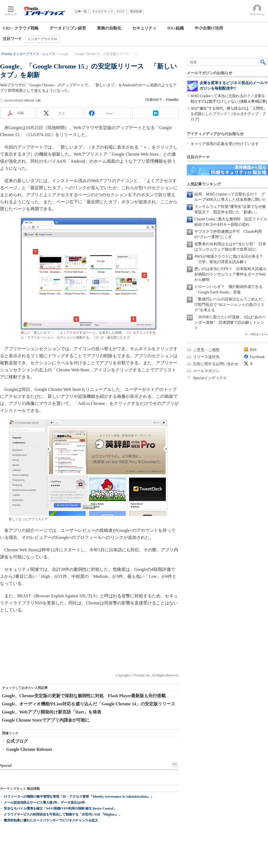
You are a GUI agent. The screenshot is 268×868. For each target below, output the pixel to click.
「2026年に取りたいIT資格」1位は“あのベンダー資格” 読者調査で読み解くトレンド (230, 322)
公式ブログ (17, 741)
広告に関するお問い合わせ (216, 364)
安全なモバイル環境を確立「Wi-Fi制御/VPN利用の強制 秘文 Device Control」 (60, 808)
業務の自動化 (109, 28)
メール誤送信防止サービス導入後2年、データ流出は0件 (44, 803)
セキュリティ (144, 28)
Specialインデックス (210, 378)
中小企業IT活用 (209, 28)
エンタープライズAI (42, 39)
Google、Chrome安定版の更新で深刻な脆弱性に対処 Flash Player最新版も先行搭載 (84, 696)
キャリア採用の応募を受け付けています (225, 144)
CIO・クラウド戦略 (21, 28)
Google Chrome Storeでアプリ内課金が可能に (46, 720)
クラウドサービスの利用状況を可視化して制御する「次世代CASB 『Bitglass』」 (63, 814)
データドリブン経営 (68, 28)
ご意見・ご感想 (206, 350)
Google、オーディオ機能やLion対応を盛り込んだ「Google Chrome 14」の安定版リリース (89, 704)
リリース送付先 (206, 357)
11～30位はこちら (256, 334)
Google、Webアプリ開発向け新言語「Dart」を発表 (52, 712)
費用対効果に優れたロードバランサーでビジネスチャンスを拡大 (51, 820)
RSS (253, 350)
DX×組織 (175, 28)
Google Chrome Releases (29, 749)
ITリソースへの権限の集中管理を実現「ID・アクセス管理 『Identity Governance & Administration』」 (79, 797)
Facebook (257, 357)
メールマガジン (206, 371)
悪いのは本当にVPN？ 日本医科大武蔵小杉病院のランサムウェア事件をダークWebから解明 (230, 274)
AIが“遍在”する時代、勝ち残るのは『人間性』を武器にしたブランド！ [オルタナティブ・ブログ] (229, 114)
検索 (263, 62)
